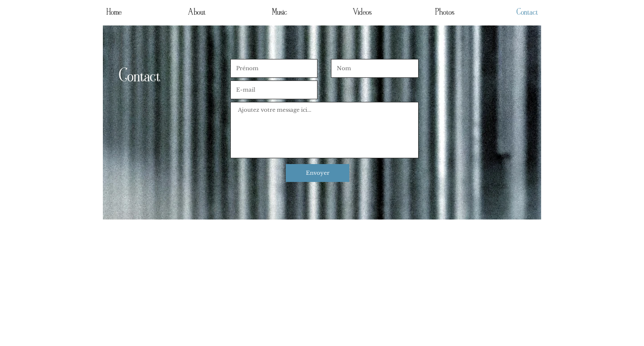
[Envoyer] (318, 173)
